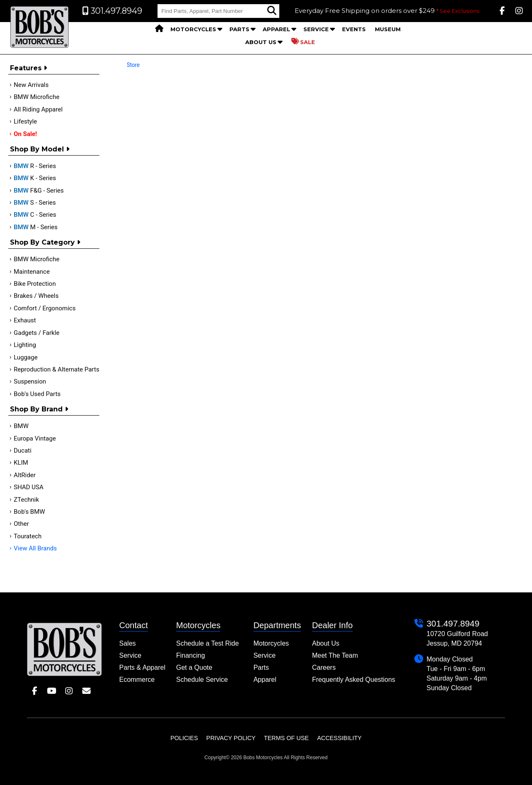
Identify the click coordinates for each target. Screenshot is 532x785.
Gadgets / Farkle (37, 333)
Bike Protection (35, 284)
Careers (324, 667)
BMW (21, 426)
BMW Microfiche (37, 97)
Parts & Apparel (142, 667)
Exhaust (25, 320)
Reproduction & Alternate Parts (57, 369)
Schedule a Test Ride (208, 643)
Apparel (276, 29)
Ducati (23, 451)
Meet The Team (335, 655)
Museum (388, 29)
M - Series (36, 227)
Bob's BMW (29, 512)
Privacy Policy (231, 738)
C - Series (35, 215)
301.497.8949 (453, 623)
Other (21, 524)
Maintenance (32, 272)
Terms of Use (286, 738)
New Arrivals (31, 85)
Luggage (26, 357)
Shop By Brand (39, 409)
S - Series (35, 203)
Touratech (28, 536)
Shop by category (45, 242)
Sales (128, 643)
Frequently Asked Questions (354, 680)
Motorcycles (193, 29)
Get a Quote (194, 667)
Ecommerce (137, 680)
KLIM (21, 463)
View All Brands (35, 548)
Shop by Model (40, 149)
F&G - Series (39, 191)
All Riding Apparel (38, 109)
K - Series (35, 178)
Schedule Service (202, 680)
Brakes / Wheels (36, 296)
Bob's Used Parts (37, 394)
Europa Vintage (35, 438)
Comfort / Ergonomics (45, 308)
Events (354, 29)
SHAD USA (29, 487)
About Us (261, 42)
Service (316, 29)
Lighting (25, 345)
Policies (184, 738)
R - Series (35, 166)
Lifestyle (25, 121)
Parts (239, 29)
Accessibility (339, 738)
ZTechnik (26, 500)
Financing (191, 655)
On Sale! (25, 134)
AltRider (25, 475)
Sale (303, 42)
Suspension (30, 381)
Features (28, 68)
